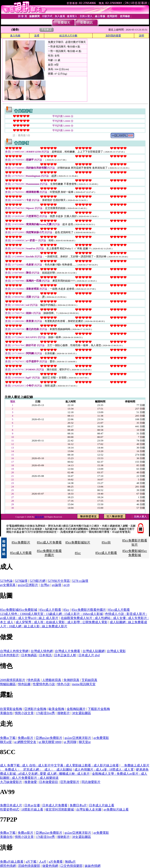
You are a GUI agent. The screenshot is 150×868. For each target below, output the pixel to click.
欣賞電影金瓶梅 (11, 709)
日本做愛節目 (49, 782)
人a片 (43, 862)
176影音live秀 (45, 713)
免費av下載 (8, 738)
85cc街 (106, 542)
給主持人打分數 (68, 36)
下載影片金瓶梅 (99, 709)
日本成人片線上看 (102, 805)
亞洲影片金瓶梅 (35, 709)
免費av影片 (26, 738)
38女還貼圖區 (82, 713)
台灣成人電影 (116, 651)
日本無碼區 (29, 655)
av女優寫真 (8, 585)
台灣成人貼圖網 (94, 651)
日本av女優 (32, 805)
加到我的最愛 (113, 36)
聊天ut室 (6, 742)
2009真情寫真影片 (13, 680)
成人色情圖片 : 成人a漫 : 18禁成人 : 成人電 (104, 770)
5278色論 (6, 581)
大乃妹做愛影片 (11, 782)
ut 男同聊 (70, 742)
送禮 (37, 36)
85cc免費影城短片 (78, 542)
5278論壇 (21, 581)
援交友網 (40, 517)
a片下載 (31, 862)
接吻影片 (64, 713)
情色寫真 (34, 680)
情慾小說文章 (24, 713)
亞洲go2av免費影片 (49, 738)
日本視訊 (45, 655)
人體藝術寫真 (52, 680)
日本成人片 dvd (89, 655)
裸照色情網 (8, 866)
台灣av (45, 585)
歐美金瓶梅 (56, 709)
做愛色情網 (50, 866)
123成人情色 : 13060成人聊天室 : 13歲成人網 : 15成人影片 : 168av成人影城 (51, 614)
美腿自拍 (6, 713)
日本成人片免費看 (55, 805)
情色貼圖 (24, 684)
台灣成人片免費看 (67, 651)
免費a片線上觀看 (12, 862)
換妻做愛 (31, 782)
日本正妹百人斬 (65, 655)
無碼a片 (70, 862)
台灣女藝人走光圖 (89, 809)
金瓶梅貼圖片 (76, 709)
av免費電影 (101, 738)
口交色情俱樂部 (71, 866)
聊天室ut (85, 742)
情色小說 (64, 684)
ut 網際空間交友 (25, 742)
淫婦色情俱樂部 (29, 866)
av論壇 (57, 585)
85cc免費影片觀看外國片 (89, 610)
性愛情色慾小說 (44, 684)
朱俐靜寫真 (71, 680)
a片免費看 (56, 862)
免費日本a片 (78, 805)
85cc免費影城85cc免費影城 (19, 610)
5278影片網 (37, 581)
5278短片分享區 (59, 581)
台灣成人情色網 (42, 651)
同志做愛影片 (91, 782)
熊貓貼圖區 (8, 684)
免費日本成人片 (11, 805)
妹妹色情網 (93, 866)
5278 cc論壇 (80, 581)
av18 (66, 585)
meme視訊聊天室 (84, 684)
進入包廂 (15, 36)
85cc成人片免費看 (49, 542)
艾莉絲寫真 (89, 680)
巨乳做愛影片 (70, 782)
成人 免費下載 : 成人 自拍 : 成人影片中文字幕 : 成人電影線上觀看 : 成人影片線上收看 (59, 765)
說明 (142, 36)
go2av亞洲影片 (28, 585)
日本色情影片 (9, 655)
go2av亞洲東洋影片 (78, 738)
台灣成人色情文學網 (14, 651)
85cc (78, 553)
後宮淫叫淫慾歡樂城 (60, 809)
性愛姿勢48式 (9, 809)
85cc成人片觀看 (21, 553)
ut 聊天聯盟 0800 (50, 742)
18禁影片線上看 (32, 809)
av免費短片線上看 (116, 809)
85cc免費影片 (21, 542)
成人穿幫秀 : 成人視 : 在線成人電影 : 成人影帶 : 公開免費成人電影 (62, 622)
